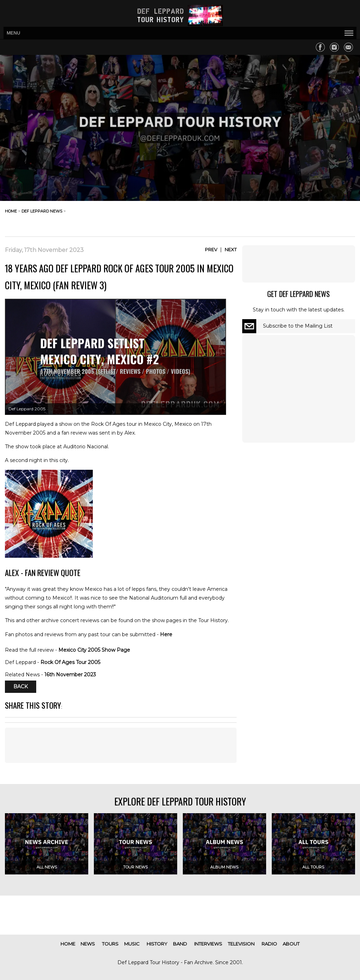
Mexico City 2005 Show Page (94, 650)
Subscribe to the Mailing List (298, 326)
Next (231, 249)
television (241, 944)
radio (269, 944)
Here (166, 634)
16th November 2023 (70, 675)
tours (110, 944)
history (157, 944)
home (11, 211)
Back (21, 687)
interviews (208, 944)
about (291, 944)
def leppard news (42, 211)
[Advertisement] (299, 217)
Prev (211, 249)
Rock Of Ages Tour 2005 (70, 662)
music (132, 944)
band (180, 944)
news (88, 944)
